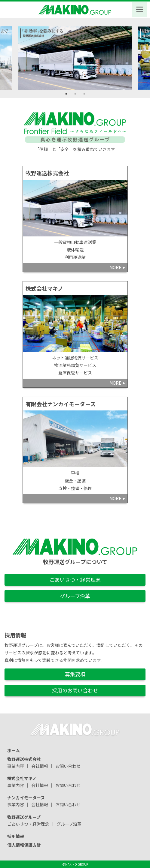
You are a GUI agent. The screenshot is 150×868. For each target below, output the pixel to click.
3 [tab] (84, 94)
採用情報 (16, 836)
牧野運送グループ (24, 817)
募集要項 (75, 674)
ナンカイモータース (26, 797)
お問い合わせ (68, 766)
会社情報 (40, 766)
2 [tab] (75, 94)
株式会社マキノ (22, 778)
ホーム (14, 750)
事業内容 (16, 766)
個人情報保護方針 (24, 845)
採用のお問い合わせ (75, 690)
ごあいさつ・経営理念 (75, 580)
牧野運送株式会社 (24, 759)
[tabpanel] (75, 58)
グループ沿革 (75, 596)
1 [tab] (66, 94)
